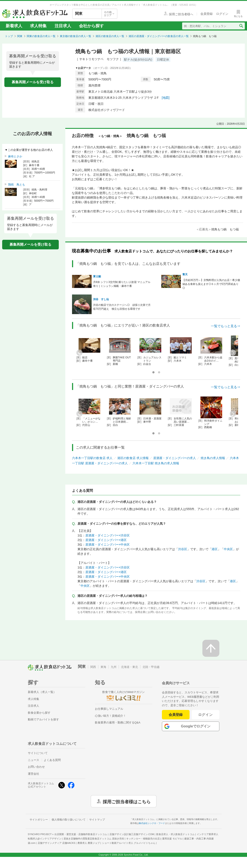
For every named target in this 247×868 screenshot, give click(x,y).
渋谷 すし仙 (101, 299)
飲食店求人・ (175, 834)
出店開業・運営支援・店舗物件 (81, 834)
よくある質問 (52, 760)
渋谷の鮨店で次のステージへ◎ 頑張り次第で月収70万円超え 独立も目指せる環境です (122, 307)
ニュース (34, 760)
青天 (185, 274)
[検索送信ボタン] (241, 26)
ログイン (206, 715)
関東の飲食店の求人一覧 (41, 36)
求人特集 (38, 26)
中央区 (228, 549)
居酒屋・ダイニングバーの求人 (175, 458)
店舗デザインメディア (56, 843)
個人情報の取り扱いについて (69, 820)
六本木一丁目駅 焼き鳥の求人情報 (156, 463)
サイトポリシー (39, 820)
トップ (9, 36)
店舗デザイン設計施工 (132, 834)
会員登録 (176, 715)
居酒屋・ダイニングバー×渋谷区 (108, 535)
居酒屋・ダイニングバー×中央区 (108, 545)
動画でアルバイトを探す (43, 719)
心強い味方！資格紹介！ (110, 716)
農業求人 (89, 843)
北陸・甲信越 (151, 667)
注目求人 (63, 26)
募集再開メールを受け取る (33, 82)
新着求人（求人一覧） (42, 692)
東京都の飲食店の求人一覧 (76, 36)
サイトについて (38, 753)
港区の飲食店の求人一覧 (110, 36)
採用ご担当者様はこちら (127, 801)
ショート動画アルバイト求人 (129, 843)
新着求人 (14, 26)
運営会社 (34, 774)
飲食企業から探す (39, 713)
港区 (215, 549)
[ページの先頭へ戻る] (211, 648)
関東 (20, 36)
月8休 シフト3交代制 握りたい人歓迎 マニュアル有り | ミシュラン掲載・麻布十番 (122, 284)
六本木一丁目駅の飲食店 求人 (92, 458)
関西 (93, 667)
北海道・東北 (129, 667)
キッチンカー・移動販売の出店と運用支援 (154, 839)
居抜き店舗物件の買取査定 (94, 839)
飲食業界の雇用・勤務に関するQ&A (118, 722)
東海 (103, 667)
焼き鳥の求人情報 (213, 458)
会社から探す (91, 26)
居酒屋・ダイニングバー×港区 (106, 540)
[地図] (166, 98)
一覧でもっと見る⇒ (226, 326)
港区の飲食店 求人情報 (133, 458)
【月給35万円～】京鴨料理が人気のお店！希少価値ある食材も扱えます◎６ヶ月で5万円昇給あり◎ (211, 284)
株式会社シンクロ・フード (152, 823)
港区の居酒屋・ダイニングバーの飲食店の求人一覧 (159, 36)
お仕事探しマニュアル (109, 709)
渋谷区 (183, 549)
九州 (114, 667)
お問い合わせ (36, 767)
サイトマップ (97, 820)
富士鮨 (97, 276)
